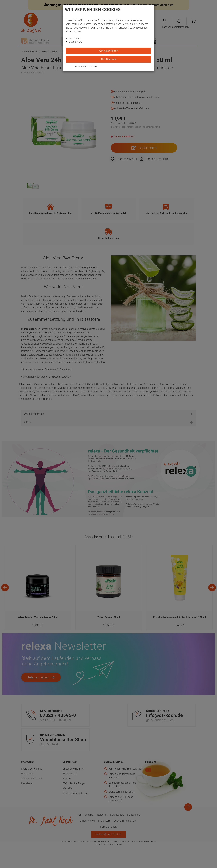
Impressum (75, 38)
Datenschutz (76, 42)
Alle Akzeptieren (109, 51)
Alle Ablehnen (109, 59)
